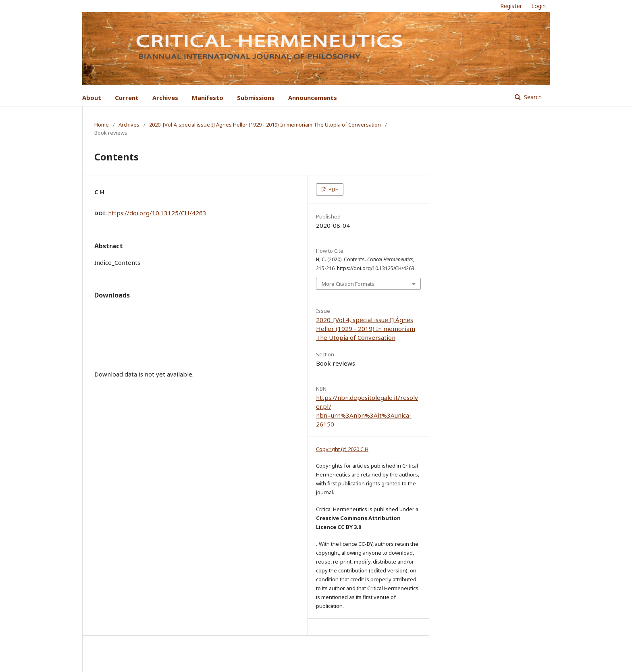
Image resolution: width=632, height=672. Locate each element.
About (92, 98)
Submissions (256, 98)
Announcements (313, 98)
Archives (165, 98)
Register (511, 6)
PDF (333, 189)
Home (102, 125)
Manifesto (208, 98)
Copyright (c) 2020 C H (342, 449)
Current (127, 98)
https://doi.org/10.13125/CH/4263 (157, 213)
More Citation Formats (348, 284)
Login (538, 6)
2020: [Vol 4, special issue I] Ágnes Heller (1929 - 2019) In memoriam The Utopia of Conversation (265, 125)
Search (532, 97)
